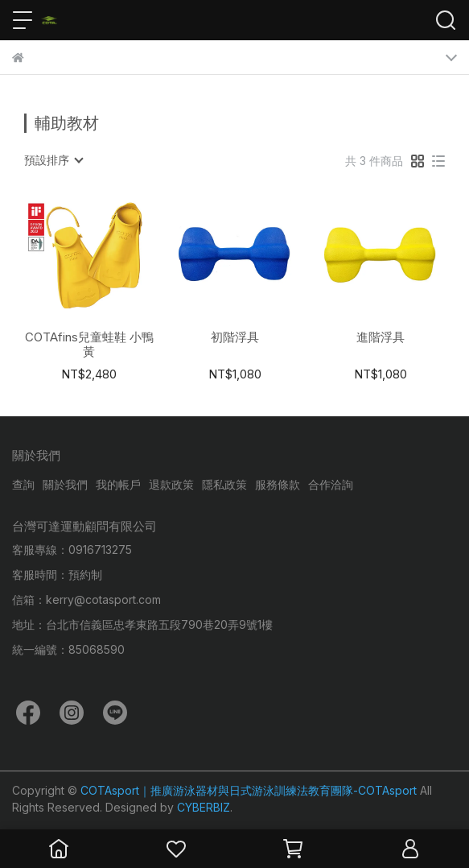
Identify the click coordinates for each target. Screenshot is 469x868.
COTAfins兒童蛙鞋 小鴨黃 (89, 345)
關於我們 (65, 484)
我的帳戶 (118, 484)
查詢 (23, 484)
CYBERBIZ (204, 807)
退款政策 (171, 484)
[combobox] (53, 160)
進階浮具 (381, 337)
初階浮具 (235, 337)
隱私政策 (224, 484)
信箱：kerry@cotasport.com (86, 599)
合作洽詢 (331, 484)
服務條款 (278, 484)
